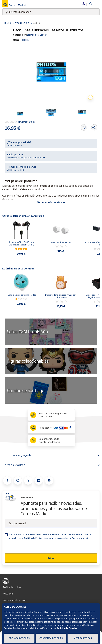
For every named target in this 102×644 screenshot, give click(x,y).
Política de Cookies (67, 628)
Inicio (8, 23)
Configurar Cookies (51, 638)
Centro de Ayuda (15, 145)
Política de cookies (12, 587)
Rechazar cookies (19, 638)
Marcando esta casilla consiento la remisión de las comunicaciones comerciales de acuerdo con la (50, 536)
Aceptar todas (83, 638)
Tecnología (22, 23)
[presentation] (28, 547)
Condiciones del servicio (15, 600)
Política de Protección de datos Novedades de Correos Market (56, 538)
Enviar (51, 558)
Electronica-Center (37, 35)
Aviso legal (8, 594)
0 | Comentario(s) (26, 122)
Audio (37, 23)
